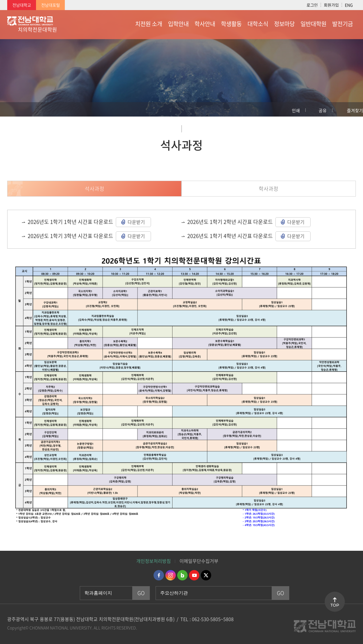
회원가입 (331, 5)
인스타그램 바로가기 (171, 575)
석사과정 (94, 189)
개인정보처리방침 (154, 561)
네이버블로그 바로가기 (182, 575)
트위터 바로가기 (206, 575)
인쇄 (296, 110)
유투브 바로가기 (194, 575)
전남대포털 (51, 5)
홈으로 (10, 109)
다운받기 (136, 222)
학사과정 (269, 189)
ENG (349, 5)
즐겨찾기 (355, 110)
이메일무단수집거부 (199, 561)
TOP (335, 605)
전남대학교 (22, 5)
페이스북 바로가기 (159, 575)
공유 (323, 110)
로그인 (312, 5)
